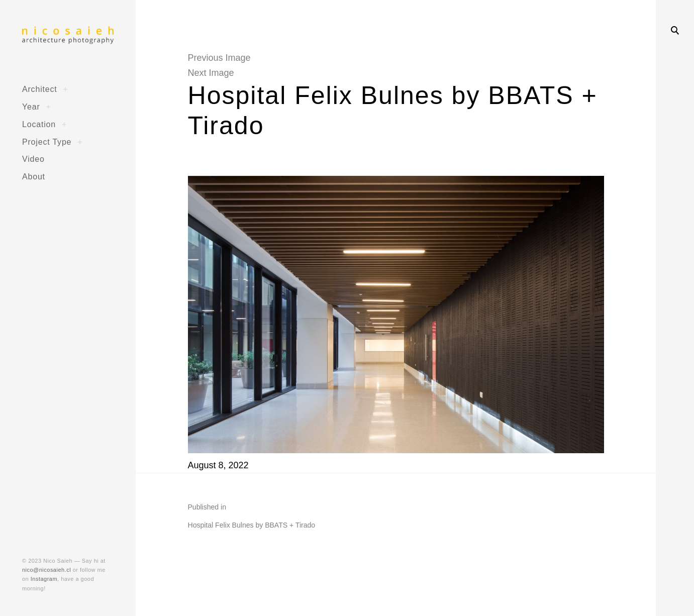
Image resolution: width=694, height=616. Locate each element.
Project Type (47, 142)
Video (33, 159)
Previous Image (219, 58)
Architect (40, 89)
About (34, 176)
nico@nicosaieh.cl (46, 570)
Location (39, 124)
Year (31, 107)
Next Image (211, 73)
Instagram (44, 579)
